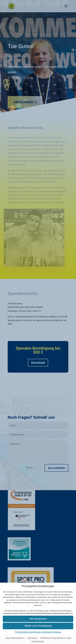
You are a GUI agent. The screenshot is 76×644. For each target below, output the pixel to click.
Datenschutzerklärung (15, 638)
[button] (38, 626)
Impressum (32, 638)
